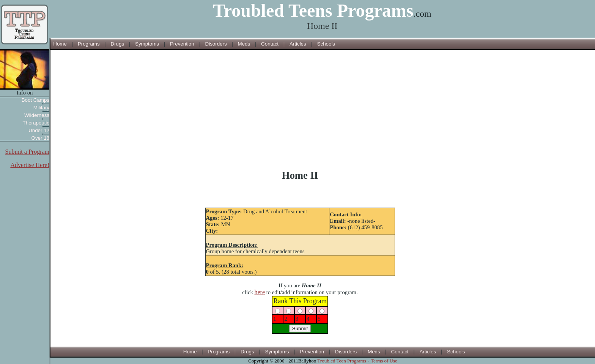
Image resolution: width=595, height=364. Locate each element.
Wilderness (37, 115)
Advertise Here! (30, 165)
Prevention (182, 44)
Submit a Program (27, 152)
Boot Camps (35, 100)
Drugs (118, 44)
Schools (326, 44)
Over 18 (40, 138)
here (260, 292)
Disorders (216, 44)
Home (60, 44)
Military (41, 108)
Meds (244, 44)
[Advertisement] (300, 110)
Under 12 (39, 130)
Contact (270, 44)
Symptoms (147, 44)
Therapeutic (36, 123)
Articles (298, 44)
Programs (89, 44)
